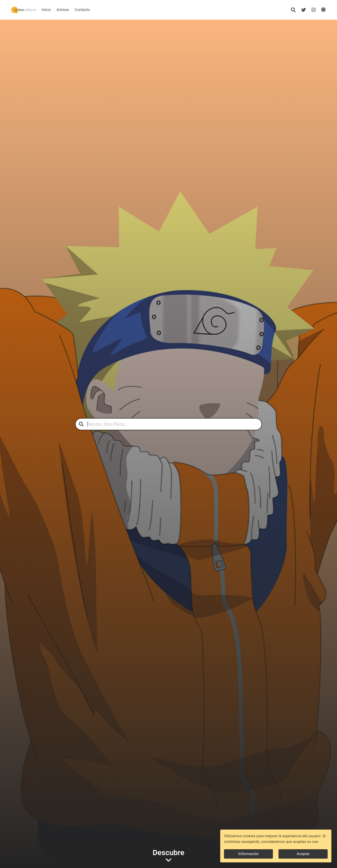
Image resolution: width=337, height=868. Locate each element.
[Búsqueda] (293, 10)
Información (248, 854)
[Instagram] (313, 10)
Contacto (97, 10)
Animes (77, 10)
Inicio (61, 10)
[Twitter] (303, 10)
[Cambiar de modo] (323, 10)
